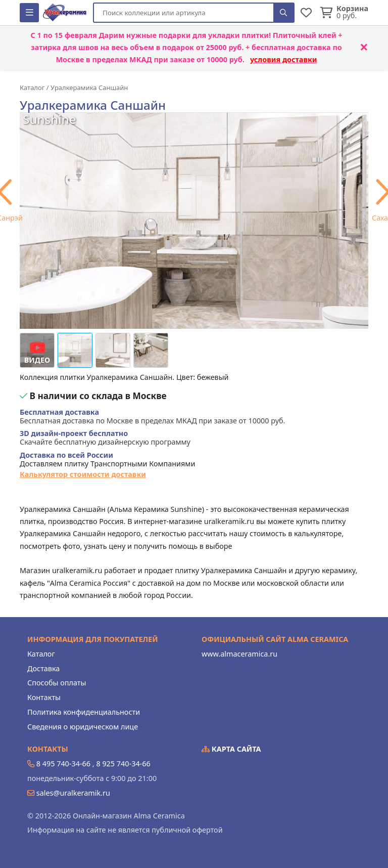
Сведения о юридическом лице (83, 727)
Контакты (44, 697)
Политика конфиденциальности (84, 712)
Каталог (41, 654)
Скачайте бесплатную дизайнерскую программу (105, 438)
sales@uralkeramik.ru (73, 793)
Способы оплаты (57, 683)
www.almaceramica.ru (239, 654)
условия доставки (284, 59)
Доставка (43, 668)
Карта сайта (231, 749)
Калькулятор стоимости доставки (83, 474)
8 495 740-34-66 (63, 764)
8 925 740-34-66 (123, 764)
